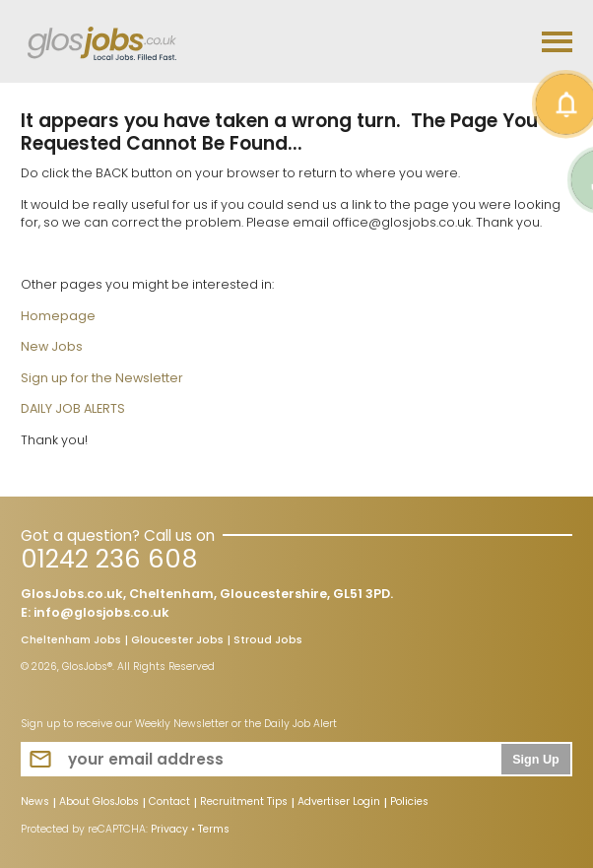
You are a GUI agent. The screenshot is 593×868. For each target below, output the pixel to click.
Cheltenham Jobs (71, 641)
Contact (169, 803)
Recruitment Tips (244, 803)
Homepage (58, 316)
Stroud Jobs (268, 641)
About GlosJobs (99, 803)
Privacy (169, 829)
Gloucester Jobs (177, 641)
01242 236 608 (109, 559)
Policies (409, 803)
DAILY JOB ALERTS (73, 408)
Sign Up (536, 760)
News (35, 803)
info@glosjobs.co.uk (101, 612)
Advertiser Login (339, 803)
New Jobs (52, 346)
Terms (214, 829)
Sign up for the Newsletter (102, 378)
